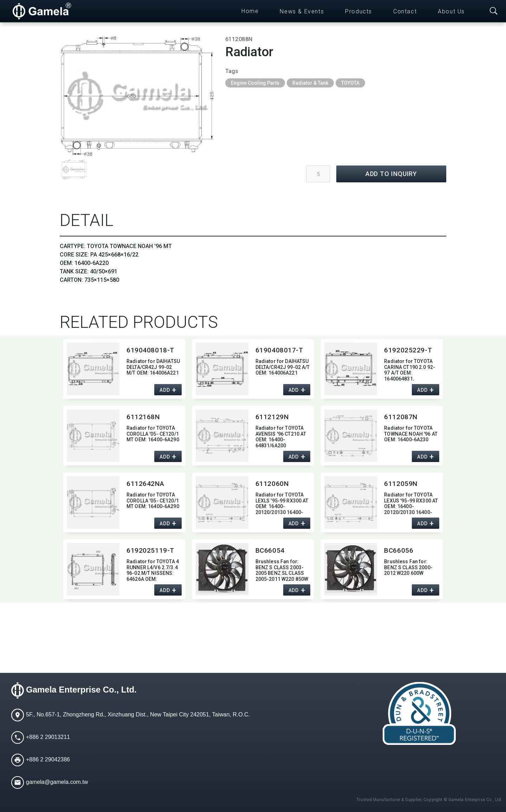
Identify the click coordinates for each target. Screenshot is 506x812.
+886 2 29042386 (48, 759)
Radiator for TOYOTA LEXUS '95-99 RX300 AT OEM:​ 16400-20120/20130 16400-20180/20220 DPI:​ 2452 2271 (411, 503)
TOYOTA (350, 83)
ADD (165, 390)
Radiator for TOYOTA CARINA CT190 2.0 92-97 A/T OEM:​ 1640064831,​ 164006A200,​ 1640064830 (410, 369)
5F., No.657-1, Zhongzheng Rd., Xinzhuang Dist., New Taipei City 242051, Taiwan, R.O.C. (138, 714)
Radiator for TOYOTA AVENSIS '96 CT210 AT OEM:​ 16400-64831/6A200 (281, 436)
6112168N (143, 417)
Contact (405, 11)
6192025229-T (408, 350)
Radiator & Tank (310, 83)
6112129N (272, 417)
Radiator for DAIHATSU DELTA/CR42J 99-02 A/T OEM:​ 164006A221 (283, 367)
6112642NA (145, 484)
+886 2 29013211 (48, 737)
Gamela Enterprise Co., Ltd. (81, 690)
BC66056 (399, 550)
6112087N (401, 417)
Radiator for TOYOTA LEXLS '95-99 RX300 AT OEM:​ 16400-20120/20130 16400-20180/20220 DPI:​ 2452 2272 (282, 503)
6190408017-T (279, 350)
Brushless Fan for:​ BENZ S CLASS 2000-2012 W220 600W (408, 567)
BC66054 (270, 550)
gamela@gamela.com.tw (57, 782)
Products (359, 11)
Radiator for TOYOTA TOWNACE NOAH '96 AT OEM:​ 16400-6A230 (411, 434)
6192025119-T (150, 550)
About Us (451, 11)
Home (250, 11)
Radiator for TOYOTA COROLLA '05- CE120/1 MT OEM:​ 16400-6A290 (153, 434)
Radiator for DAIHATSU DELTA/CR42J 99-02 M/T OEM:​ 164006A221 (153, 367)
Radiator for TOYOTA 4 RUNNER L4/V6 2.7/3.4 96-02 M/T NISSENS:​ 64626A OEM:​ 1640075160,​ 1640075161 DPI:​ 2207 (153, 570)
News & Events (302, 11)
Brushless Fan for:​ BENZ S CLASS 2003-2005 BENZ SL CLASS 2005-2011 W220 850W (282, 570)
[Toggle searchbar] (494, 11)
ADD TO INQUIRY (391, 174)
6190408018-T (150, 350)
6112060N (272, 484)
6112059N (401, 484)
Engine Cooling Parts (255, 83)
